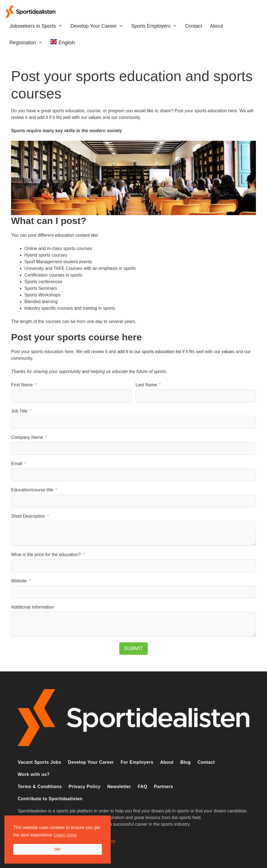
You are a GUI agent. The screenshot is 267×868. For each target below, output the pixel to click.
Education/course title (32, 490)
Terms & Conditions (40, 787)
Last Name (146, 385)
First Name (22, 385)
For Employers (137, 762)
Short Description (28, 516)
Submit (133, 648)
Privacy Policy (85, 787)
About (216, 26)
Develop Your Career (99, 26)
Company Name (27, 437)
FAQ (142, 787)
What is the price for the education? (46, 555)
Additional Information (33, 607)
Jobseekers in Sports (38, 26)
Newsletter (119, 787)
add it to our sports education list (149, 352)
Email (17, 464)
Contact (193, 26)
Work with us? (34, 774)
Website (19, 581)
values (95, 117)
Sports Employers (156, 26)
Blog (186, 762)
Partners (164, 787)
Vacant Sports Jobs (39, 762)
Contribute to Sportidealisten (50, 799)
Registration (28, 43)
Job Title (19, 411)
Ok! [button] (58, 849)
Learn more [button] (65, 835)
